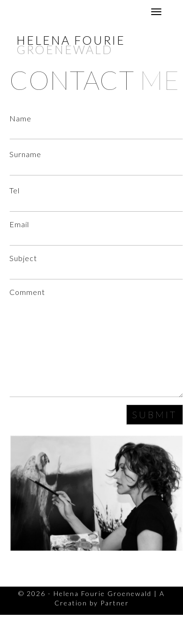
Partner (115, 603)
